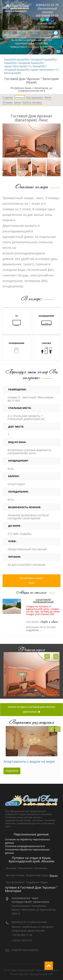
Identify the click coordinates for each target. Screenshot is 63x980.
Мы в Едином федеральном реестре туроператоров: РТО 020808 (32, 42)
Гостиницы (41, 868)
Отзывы (8, 102)
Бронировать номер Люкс (31, 581)
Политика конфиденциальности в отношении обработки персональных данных (27, 849)
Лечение (11, 868)
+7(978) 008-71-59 (22, 935)
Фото (48, 97)
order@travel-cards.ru (25, 950)
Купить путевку (32, 102)
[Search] (32, 34)
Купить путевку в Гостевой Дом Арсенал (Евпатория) (32, 710)
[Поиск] (55, 34)
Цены (18, 102)
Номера (20, 97)
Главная (8, 97)
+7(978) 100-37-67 (22, 940)
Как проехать (35, 97)
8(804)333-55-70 (21, 922)
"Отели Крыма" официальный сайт (32, 974)
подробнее (12, 771)
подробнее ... (34, 630)
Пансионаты (25, 868)
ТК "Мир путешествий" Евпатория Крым (32, 970)
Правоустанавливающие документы (32, 47)
